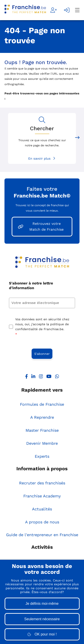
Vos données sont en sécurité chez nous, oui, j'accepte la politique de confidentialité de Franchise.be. (42, 327)
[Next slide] (77, 138)
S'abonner (42, 354)
